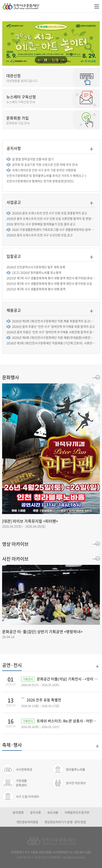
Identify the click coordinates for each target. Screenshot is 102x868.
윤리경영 (18, 812)
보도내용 (53, 812)
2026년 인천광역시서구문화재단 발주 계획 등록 (36, 267)
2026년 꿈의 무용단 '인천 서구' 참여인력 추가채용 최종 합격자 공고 (51, 326)
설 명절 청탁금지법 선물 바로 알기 (30, 159)
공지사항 (35, 812)
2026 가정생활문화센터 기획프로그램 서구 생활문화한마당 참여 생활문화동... (51, 229)
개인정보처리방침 (27, 822)
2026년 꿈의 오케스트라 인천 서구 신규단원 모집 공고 (40, 235)
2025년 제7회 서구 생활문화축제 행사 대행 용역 (36, 289)
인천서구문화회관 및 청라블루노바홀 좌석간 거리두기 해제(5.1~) (46, 176)
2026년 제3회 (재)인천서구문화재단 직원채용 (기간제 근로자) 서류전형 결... (51, 343)
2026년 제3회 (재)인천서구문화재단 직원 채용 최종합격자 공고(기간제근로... (51, 321)
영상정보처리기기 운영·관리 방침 (65, 822)
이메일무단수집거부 (77, 812)
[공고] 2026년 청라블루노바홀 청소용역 (34, 272)
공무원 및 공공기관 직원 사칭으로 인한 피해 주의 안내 (42, 164)
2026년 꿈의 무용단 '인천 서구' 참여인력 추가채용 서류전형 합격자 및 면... (51, 332)
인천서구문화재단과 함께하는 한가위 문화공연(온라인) (40, 181)
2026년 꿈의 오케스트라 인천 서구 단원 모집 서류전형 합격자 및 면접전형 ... (51, 218)
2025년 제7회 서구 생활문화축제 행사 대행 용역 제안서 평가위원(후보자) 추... (51, 278)
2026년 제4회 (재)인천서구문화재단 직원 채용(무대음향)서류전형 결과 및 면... (51, 337)
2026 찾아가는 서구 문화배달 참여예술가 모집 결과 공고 (41, 224)
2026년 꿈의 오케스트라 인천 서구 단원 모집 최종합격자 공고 (47, 213)
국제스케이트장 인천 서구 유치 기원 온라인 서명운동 (41, 170)
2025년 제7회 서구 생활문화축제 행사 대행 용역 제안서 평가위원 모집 (49, 283)
